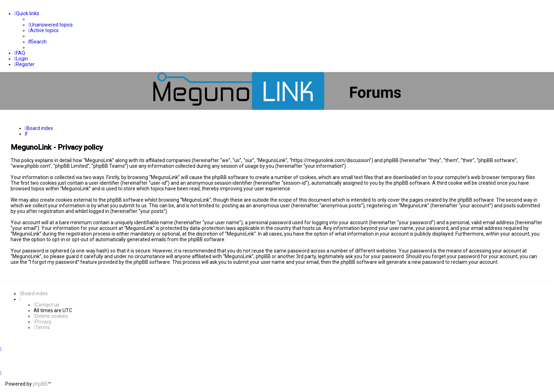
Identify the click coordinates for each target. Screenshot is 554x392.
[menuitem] (51, 25)
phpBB (40, 384)
